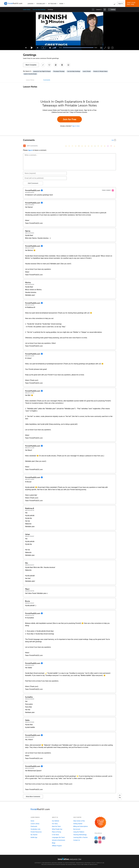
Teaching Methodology (80, 835)
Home (32, 821)
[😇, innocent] (98, 146)
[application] (69, 31)
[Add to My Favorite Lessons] (49, 65)
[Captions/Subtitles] (101, 48)
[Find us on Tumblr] (96, 842)
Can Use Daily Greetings (39, 10)
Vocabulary (41, 4)
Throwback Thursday (59, 71)
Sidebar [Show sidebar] (113, 10)
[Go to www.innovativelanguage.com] (69, 859)
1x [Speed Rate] (44, 48)
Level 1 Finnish (87, 71)
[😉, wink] (92, 146)
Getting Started (78, 824)
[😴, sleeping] (101, 146)
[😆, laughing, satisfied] (85, 146)
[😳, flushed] (69, 146)
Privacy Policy (91, 863)
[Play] (32, 48)
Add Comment (33, 183)
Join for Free (70, 119)
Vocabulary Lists (35, 829)
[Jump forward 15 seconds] (38, 48)
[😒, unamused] (76, 146)
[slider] (54, 48)
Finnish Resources (36, 832)
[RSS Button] (24, 146)
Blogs (54, 843)
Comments (47, 80)
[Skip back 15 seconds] (26, 48)
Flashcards (34, 826)
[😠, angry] (82, 146)
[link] (105, 10)
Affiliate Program (57, 846)
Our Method (55, 821)
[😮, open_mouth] (105, 146)
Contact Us (77, 840)
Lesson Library (27, 10)
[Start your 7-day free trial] (100, 822)
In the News (55, 835)
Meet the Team (56, 826)
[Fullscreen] (105, 48)
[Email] (45, 178)
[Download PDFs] (62, 65)
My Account (77, 829)
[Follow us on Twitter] (96, 838)
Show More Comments (33, 797)
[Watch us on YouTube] (100, 838)
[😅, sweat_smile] (89, 146)
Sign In (120, 4)
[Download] (109, 48)
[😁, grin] (72, 146)
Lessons (30, 4)
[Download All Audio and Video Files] (68, 65)
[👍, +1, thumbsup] (114, 146)
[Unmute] (50, 48)
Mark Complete (31, 65)
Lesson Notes (30, 80)
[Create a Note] (56, 65)
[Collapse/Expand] (69, 140)
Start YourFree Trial (132, 4)
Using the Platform (79, 832)
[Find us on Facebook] (104, 838)
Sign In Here (76, 126)
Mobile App (34, 837)
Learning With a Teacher (80, 837)
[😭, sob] (95, 146)
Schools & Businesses (59, 840)
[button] (114, 3)
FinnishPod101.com (81, 863)
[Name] (45, 173)
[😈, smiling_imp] (108, 146)
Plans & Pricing (56, 832)
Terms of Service (89, 864)
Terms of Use (100, 863)
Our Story (55, 824)
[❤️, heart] (111, 146)
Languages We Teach (58, 837)
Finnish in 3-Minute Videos (100, 71)
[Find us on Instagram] (100, 842)
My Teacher (52, 4)
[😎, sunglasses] (79, 146)
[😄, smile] (66, 146)
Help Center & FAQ (79, 821)
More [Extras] (61, 4)
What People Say (57, 829)
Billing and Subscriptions (81, 826)
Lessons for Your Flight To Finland (42, 71)
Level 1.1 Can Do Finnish (30, 74)
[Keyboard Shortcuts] (112, 48)
